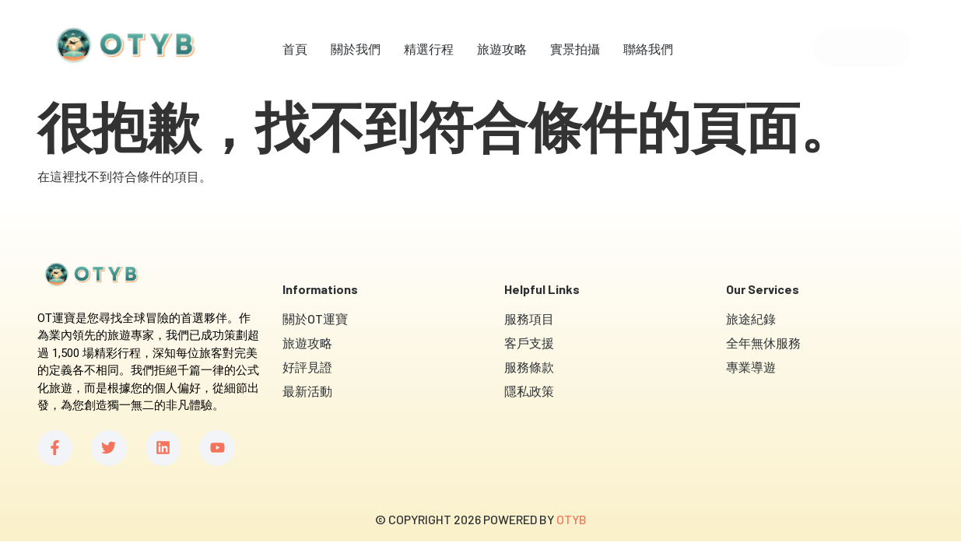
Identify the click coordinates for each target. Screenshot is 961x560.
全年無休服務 (763, 343)
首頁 (295, 49)
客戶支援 (529, 343)
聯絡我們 (648, 49)
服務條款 (529, 367)
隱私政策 (529, 391)
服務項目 (529, 318)
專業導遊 (751, 367)
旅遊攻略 (502, 49)
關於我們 (356, 49)
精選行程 (429, 49)
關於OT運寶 (315, 318)
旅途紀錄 (751, 318)
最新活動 (307, 391)
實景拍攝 (575, 49)
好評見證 (307, 367)
